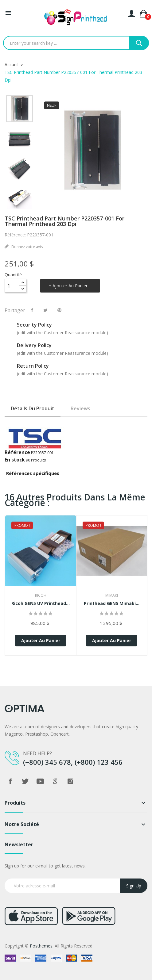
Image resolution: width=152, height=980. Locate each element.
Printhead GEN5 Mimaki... (112, 603)
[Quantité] (12, 286)
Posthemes (41, 946)
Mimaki (112, 595)
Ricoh (41, 595)
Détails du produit (33, 408)
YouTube (40, 781)
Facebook (10, 781)
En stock (15, 460)
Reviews (80, 408)
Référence (17, 452)
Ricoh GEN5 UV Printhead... (41, 603)
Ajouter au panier (70, 286)
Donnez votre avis (27, 247)
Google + (55, 781)
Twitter (25, 781)
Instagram (70, 781)
